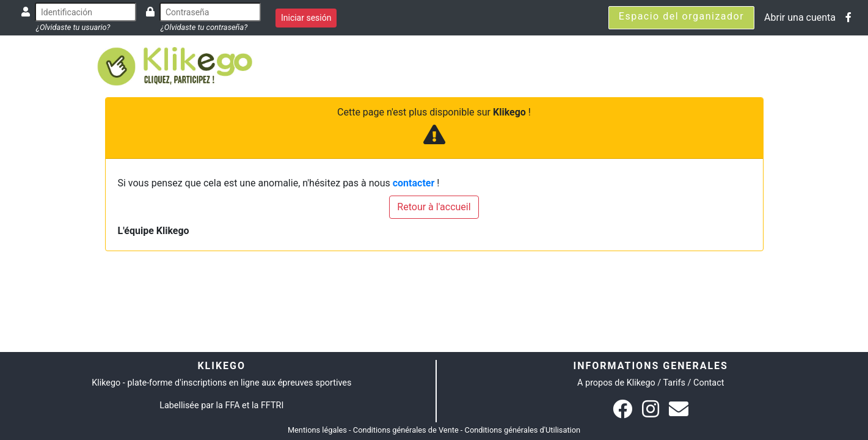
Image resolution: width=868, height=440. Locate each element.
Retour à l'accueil (434, 207)
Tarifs (674, 383)
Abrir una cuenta (800, 17)
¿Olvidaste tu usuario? (73, 27)
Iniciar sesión (306, 18)
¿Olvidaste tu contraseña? (204, 27)
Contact (709, 383)
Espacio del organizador (681, 16)
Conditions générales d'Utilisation (523, 430)
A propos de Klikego (616, 383)
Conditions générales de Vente (406, 430)
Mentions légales (317, 430)
